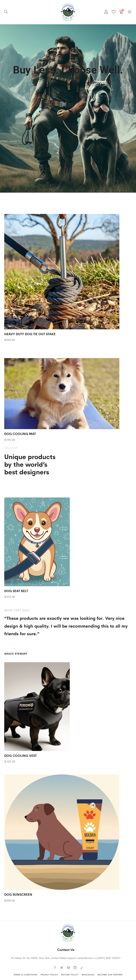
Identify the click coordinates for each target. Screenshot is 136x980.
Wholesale (88, 974)
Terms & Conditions (25, 974)
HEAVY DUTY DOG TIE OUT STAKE (30, 334)
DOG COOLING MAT (20, 434)
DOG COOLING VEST (20, 755)
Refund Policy (70, 974)
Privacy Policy (49, 974)
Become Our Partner (110, 974)
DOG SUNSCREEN (18, 894)
